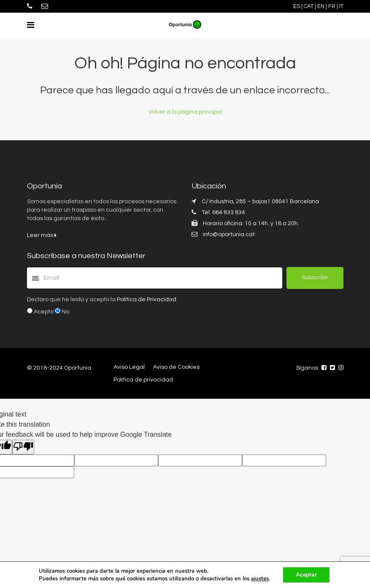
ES (297, 6)
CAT (309, 6)
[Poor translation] (23, 447)
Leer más (42, 235)
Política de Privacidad (147, 299)
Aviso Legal (129, 367)
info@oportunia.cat (229, 234)
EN (321, 6)
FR (332, 6)
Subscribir (315, 278)
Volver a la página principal (185, 112)
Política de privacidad (143, 380)
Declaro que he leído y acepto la (102, 299)
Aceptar (306, 575)
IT (341, 6)
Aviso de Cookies (176, 367)
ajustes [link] (260, 579)
